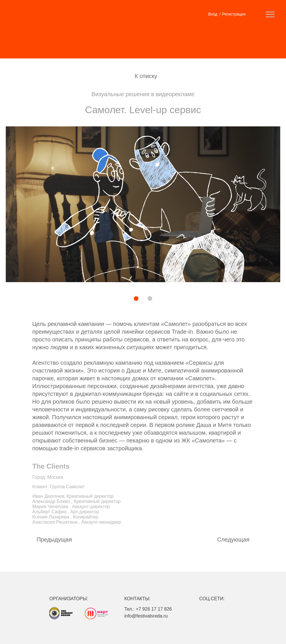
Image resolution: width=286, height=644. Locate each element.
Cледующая (233, 539)
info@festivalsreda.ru (146, 616)
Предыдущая (54, 539)
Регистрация (234, 14)
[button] (116, 299)
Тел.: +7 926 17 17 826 (148, 609)
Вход (213, 14)
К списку (146, 76)
